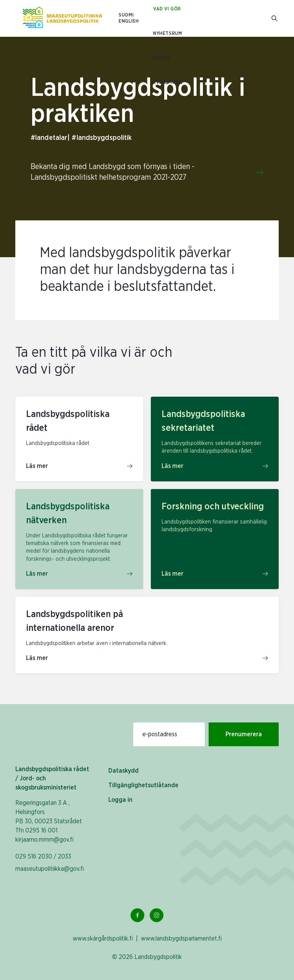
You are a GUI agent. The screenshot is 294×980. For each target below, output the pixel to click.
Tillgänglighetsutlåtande (143, 785)
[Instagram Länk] (157, 915)
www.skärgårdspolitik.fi (103, 939)
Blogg (162, 58)
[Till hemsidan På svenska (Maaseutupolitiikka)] (62, 18)
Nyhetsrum (167, 34)
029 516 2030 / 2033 (43, 857)
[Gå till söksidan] (275, 19)
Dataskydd (123, 771)
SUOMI (126, 15)
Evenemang (168, 83)
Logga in (120, 800)
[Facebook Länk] (137, 915)
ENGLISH (129, 21)
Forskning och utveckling (213, 507)
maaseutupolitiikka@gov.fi (50, 869)
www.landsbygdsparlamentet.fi (181, 939)
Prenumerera (244, 734)
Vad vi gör (167, 9)
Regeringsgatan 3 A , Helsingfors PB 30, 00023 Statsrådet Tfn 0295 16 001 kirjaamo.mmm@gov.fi (49, 821)
